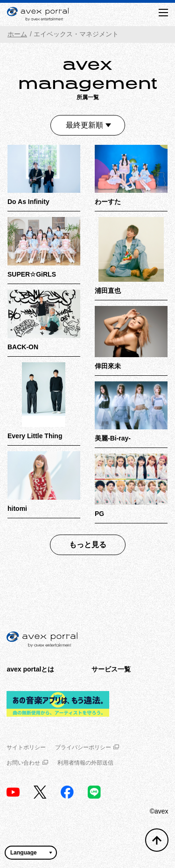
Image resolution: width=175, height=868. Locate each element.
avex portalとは (30, 669)
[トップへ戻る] (157, 840)
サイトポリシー (26, 747)
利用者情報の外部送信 (85, 763)
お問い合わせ (27, 763)
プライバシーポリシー (87, 747)
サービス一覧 (111, 669)
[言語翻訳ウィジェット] (31, 853)
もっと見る (88, 545)
